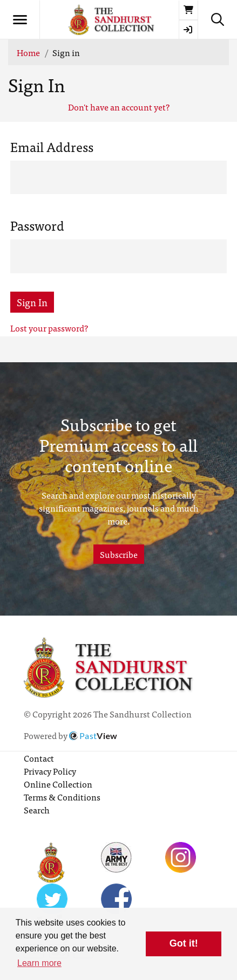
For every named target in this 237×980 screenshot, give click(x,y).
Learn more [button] (39, 963)
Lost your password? (49, 328)
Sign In (32, 302)
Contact (39, 758)
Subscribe (119, 554)
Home (28, 52)
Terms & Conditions (62, 797)
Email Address (52, 147)
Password (37, 225)
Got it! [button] (184, 943)
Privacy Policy (50, 771)
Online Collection (58, 784)
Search (37, 810)
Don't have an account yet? (119, 107)
